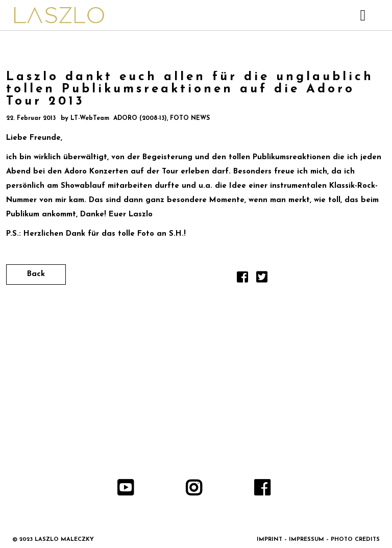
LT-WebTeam (90, 118)
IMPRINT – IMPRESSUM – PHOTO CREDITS (318, 540)
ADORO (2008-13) (140, 118)
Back (36, 274)
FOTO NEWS (190, 118)
